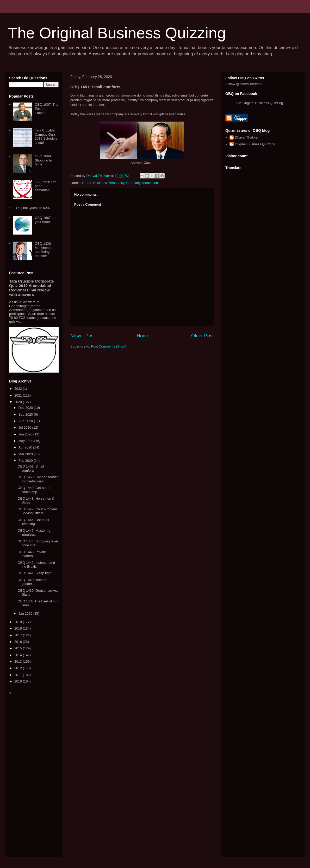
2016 (19, 642)
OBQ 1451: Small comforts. (31, 468)
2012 (19, 668)
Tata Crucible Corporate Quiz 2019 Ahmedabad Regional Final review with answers (32, 288)
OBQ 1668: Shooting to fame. (43, 160)
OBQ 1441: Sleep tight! (35, 573)
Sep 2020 (26, 414)
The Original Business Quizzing (117, 33)
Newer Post (83, 336)
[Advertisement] (34, 775)
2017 (19, 635)
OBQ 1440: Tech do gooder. (32, 582)
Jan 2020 (26, 613)
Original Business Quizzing (255, 144)
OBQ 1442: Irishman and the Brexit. (36, 565)
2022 (19, 389)
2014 (19, 655)
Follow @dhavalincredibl (244, 84)
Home (143, 336)
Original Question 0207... (35, 208)
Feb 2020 (26, 461)
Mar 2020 (26, 454)
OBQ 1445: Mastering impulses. (34, 533)
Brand (87, 183)
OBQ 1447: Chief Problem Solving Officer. (37, 511)
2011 (19, 675)
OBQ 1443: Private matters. (32, 554)
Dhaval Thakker (247, 137)
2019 (19, 622)
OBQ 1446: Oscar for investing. (33, 522)
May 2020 (26, 441)
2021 (19, 395)
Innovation (150, 183)
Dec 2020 (26, 408)
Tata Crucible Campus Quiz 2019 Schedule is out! (46, 136)
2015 (19, 648)
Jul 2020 (25, 427)
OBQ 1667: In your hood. (45, 220)
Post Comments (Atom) (109, 346)
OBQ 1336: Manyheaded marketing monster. (44, 250)
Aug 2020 (26, 421)
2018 (19, 628)
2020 (19, 402)
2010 (19, 681)
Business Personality (109, 183)
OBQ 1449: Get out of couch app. (34, 490)
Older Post (202, 336)
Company (133, 183)
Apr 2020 (26, 447)
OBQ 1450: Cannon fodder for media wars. (38, 479)
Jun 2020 (26, 434)
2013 (19, 662)
